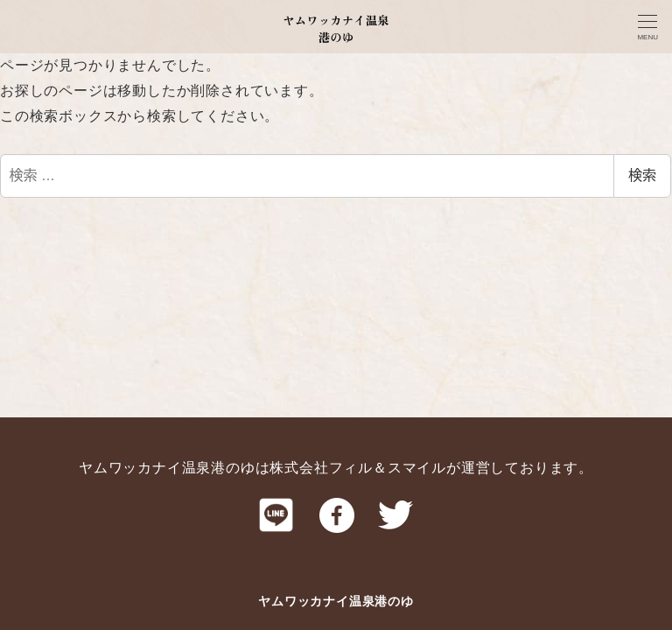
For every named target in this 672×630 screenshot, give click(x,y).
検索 (642, 175)
